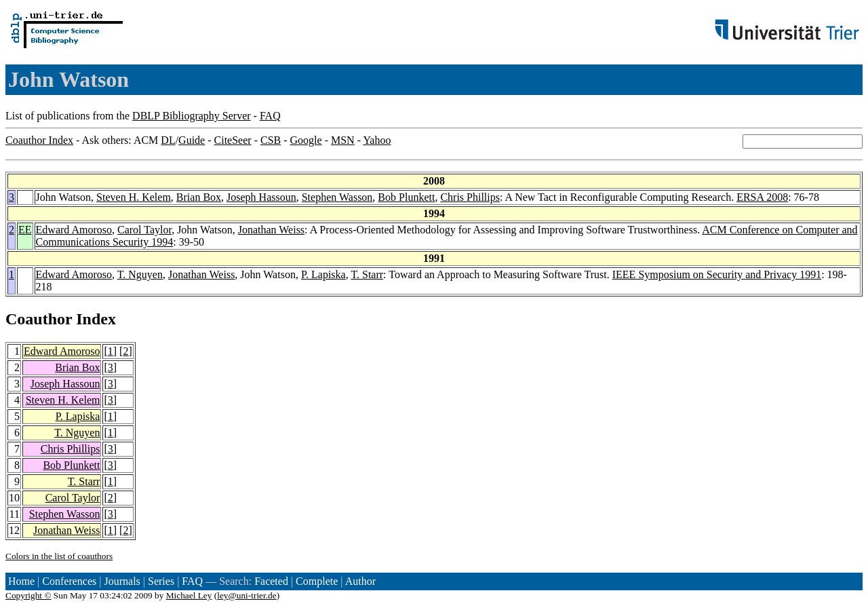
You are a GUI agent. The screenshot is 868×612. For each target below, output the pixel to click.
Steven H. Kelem (134, 197)
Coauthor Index (39, 140)
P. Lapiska (323, 274)
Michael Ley (189, 595)
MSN (343, 140)
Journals (122, 581)
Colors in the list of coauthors (59, 556)
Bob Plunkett (406, 197)
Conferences (69, 581)
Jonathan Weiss (271, 230)
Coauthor (39, 319)
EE (25, 230)
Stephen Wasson (337, 197)
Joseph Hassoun (261, 197)
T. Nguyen (140, 274)
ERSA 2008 (762, 197)
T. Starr (367, 274)
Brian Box (199, 197)
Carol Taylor (144, 230)
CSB (271, 140)
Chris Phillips (470, 197)
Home (21, 581)
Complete (317, 581)
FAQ (270, 116)
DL (168, 140)
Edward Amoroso (74, 230)
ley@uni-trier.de (246, 595)
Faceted (271, 581)
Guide (192, 140)
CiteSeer (233, 140)
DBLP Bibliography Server (192, 116)
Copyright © (28, 595)
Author (360, 581)
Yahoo (377, 140)
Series (161, 581)
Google (306, 140)
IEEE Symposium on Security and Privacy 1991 (717, 274)
